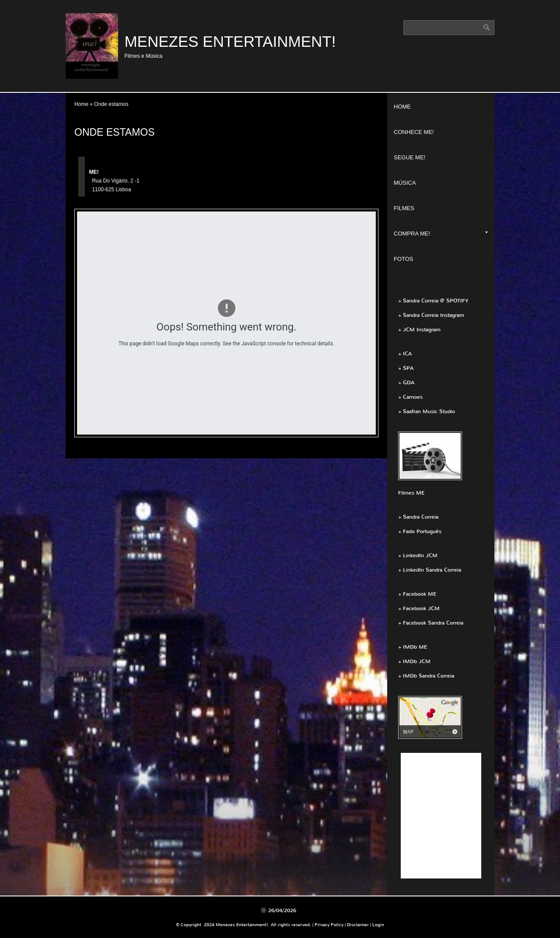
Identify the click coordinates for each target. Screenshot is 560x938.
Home (81, 104)
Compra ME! (441, 234)
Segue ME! (409, 157)
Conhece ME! (414, 132)
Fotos (404, 259)
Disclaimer (358, 925)
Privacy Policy (329, 925)
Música (405, 183)
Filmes (404, 208)
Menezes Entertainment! (230, 41)
